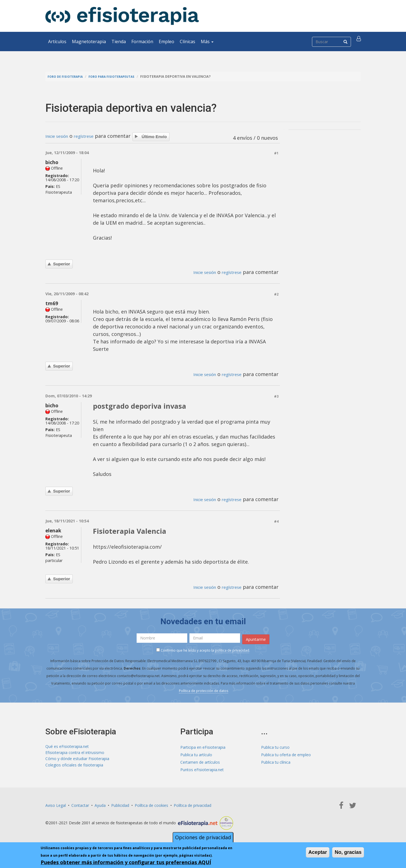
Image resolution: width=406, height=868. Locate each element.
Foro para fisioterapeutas (120, 77)
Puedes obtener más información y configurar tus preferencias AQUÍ (126, 862)
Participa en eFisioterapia (203, 746)
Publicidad (120, 804)
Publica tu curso (275, 746)
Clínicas (188, 42)
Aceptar (318, 852)
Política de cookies (151, 804)
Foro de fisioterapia (68, 77)
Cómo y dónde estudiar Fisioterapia (77, 761)
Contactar (80, 804)
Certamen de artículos (200, 761)
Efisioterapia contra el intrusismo (75, 753)
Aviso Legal (56, 804)
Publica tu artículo (196, 753)
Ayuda (100, 804)
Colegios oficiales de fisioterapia (74, 768)
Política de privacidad (192, 804)
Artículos (57, 42)
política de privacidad (232, 649)
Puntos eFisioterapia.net (202, 768)
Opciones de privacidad (203, 837)
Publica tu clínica (276, 761)
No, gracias (348, 852)
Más (207, 42)
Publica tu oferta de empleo (286, 753)
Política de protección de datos (204, 690)
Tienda (119, 42)
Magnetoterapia (89, 42)
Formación (142, 42)
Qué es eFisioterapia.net (67, 746)
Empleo (166, 42)
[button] (360, 42)
